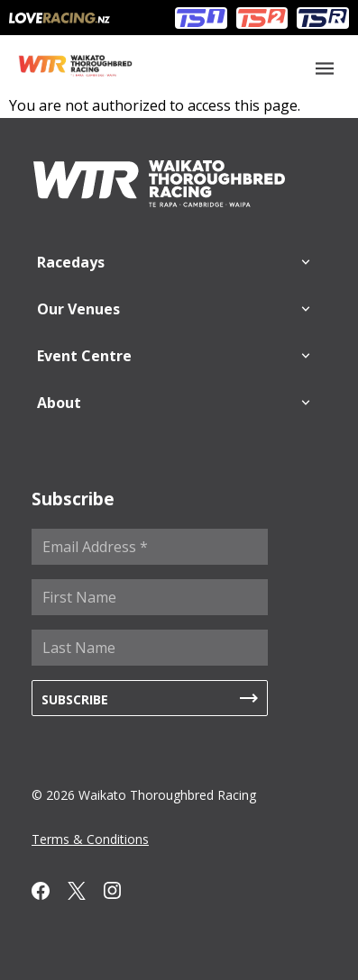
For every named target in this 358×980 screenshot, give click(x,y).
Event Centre (84, 356)
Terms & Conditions (90, 839)
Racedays (71, 262)
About (59, 403)
